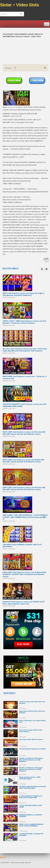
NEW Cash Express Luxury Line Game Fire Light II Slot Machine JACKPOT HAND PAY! (23, 294)
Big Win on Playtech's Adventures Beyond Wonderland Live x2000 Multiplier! (31, 769)
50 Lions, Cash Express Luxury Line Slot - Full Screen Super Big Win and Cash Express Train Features (25, 350)
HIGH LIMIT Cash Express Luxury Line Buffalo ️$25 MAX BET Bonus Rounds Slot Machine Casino (23, 461)
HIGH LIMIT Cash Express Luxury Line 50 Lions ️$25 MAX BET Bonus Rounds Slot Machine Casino (24, 433)
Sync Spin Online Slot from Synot (31, 739)
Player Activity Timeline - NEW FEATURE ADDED (30, 778)
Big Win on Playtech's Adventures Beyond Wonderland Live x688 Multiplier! (31, 760)
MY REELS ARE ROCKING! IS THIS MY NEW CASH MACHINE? (33, 787)
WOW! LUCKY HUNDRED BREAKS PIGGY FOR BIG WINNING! (31, 825)
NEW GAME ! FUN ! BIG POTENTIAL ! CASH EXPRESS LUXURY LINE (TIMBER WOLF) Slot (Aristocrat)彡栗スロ (25, 517)
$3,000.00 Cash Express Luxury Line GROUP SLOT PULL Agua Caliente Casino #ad (24, 603)
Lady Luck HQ (12, 107)
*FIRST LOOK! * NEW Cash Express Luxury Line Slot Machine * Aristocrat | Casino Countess (24, 322)
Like (8, 68)
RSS (3, 858)
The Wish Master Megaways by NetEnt (33, 749)
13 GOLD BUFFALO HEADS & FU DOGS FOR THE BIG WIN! (31, 797)
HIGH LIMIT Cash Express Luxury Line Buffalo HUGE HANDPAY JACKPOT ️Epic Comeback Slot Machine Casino (24, 574)
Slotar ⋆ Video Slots (19, 5)
